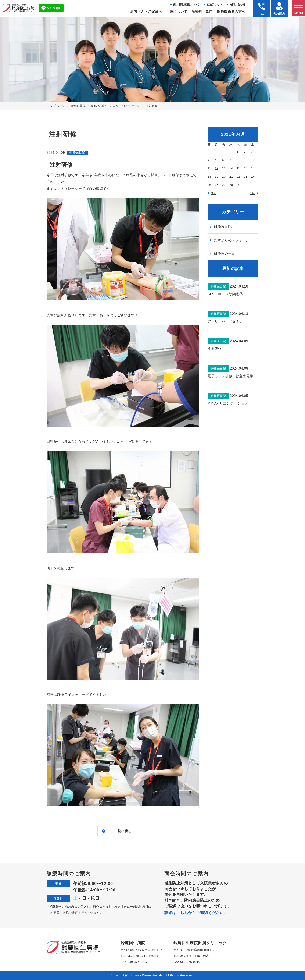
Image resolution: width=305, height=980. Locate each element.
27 (224, 185)
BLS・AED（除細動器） (227, 294)
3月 (214, 193)
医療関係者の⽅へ (231, 12)
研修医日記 (223, 227)
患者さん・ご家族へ (146, 12)
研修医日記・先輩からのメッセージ (116, 106)
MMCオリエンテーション (228, 403)
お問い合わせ (237, 4)
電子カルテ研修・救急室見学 (230, 376)
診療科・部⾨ (202, 12)
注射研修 (215, 349)
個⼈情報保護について (186, 4)
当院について (177, 12)
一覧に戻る (123, 831)
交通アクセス (214, 4)
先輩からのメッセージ (232, 240)
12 (217, 168)
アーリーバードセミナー (227, 321)
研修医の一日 (225, 253)
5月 (252, 193)
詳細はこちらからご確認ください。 (196, 913)
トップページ (56, 106)
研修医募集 (78, 106)
